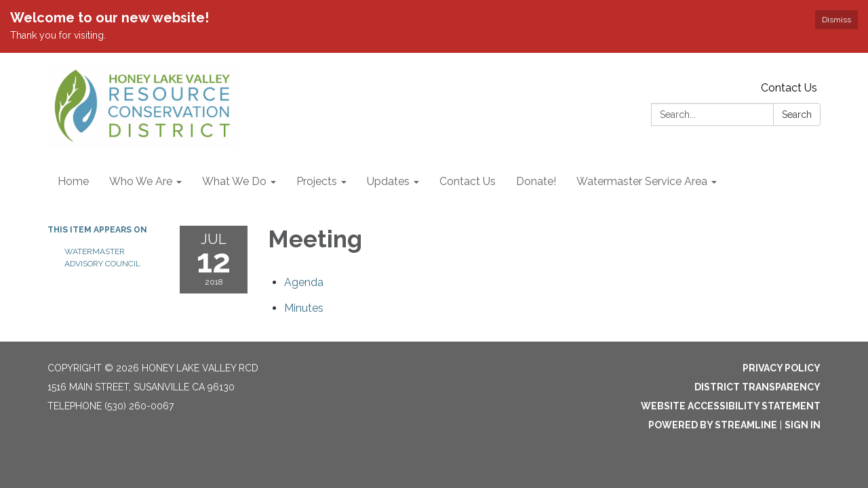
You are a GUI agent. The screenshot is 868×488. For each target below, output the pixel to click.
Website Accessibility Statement (731, 406)
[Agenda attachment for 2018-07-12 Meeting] (304, 282)
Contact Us (789, 88)
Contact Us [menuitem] (468, 181)
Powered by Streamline (713, 425)
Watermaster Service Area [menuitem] (642, 181)
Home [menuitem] (73, 181)
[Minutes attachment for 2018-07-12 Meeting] (304, 308)
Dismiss (836, 20)
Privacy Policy (782, 368)
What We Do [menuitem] (234, 181)
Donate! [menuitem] (536, 181)
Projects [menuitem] (317, 181)
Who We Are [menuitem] (141, 181)
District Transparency (757, 387)
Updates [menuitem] (388, 181)
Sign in (803, 425)
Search (797, 115)
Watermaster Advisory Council (102, 258)
